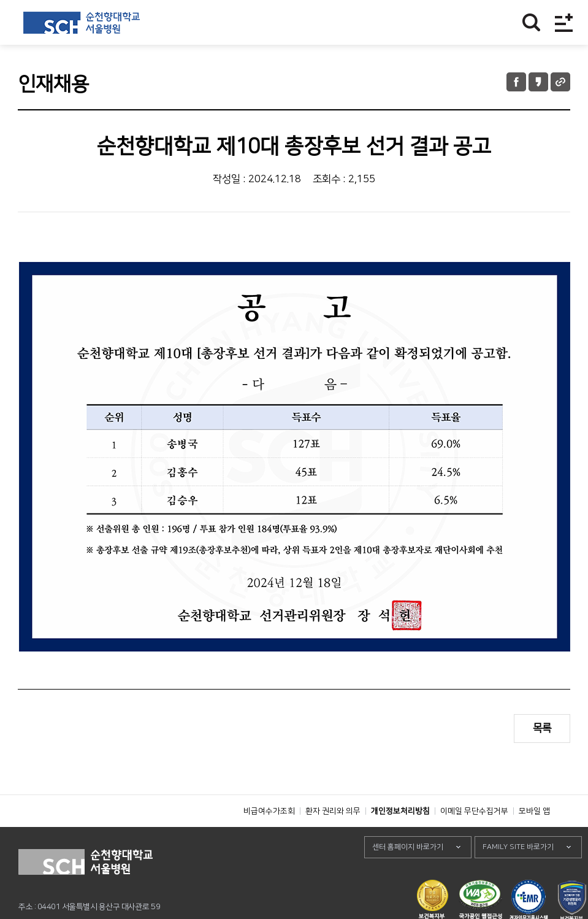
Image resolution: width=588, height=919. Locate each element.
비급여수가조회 (269, 839)
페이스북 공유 (516, 82)
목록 (542, 728)
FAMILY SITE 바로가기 (518, 875)
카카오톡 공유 (538, 82)
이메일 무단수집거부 (474, 839)
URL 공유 (560, 82)
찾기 (531, 22)
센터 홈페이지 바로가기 (408, 875)
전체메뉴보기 (564, 22)
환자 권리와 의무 (333, 839)
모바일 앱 (534, 839)
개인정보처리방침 (400, 839)
